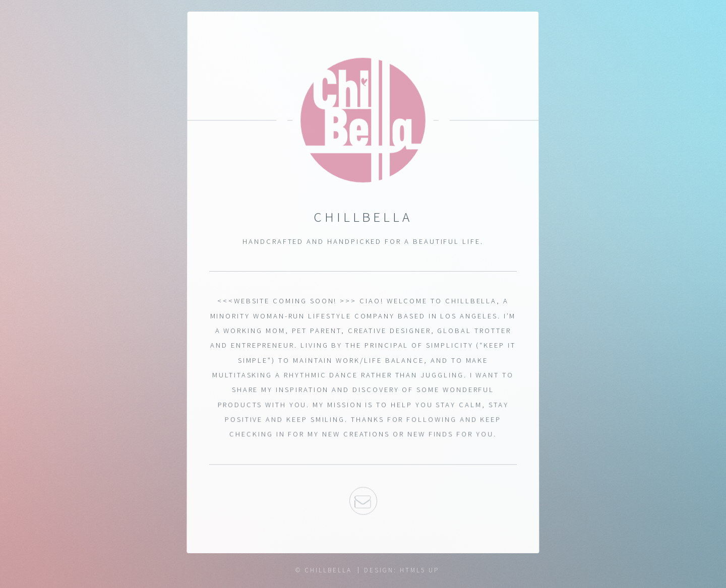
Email (363, 502)
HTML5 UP (419, 570)
